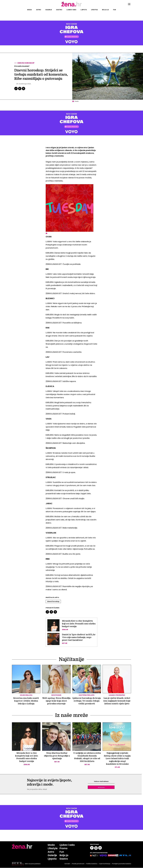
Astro (39, 10)
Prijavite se (101, 787)
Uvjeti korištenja (104, 864)
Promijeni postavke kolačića (121, 864)
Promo (63, 849)
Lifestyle (94, 10)
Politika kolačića (92, 864)
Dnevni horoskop (26, 63)
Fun (114, 10)
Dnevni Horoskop (53, 601)
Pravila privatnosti (78, 864)
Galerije (49, 10)
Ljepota (84, 10)
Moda (29, 10)
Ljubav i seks (71, 10)
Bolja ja (105, 10)
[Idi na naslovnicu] (72, 6)
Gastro (59, 10)
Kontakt (67, 864)
